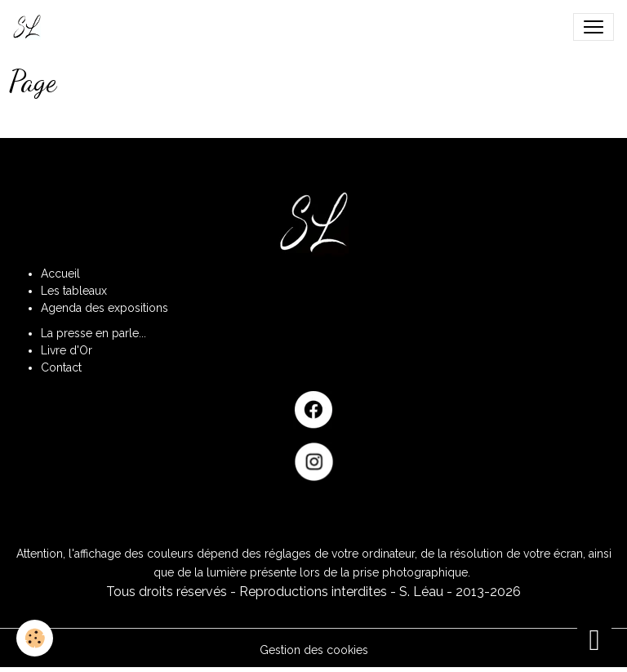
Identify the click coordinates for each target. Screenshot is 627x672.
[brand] (30, 27)
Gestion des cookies (314, 650)
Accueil (60, 274)
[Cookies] (35, 638)
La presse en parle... (93, 333)
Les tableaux (74, 291)
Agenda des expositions (104, 308)
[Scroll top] (594, 639)
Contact (61, 367)
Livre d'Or (67, 350)
